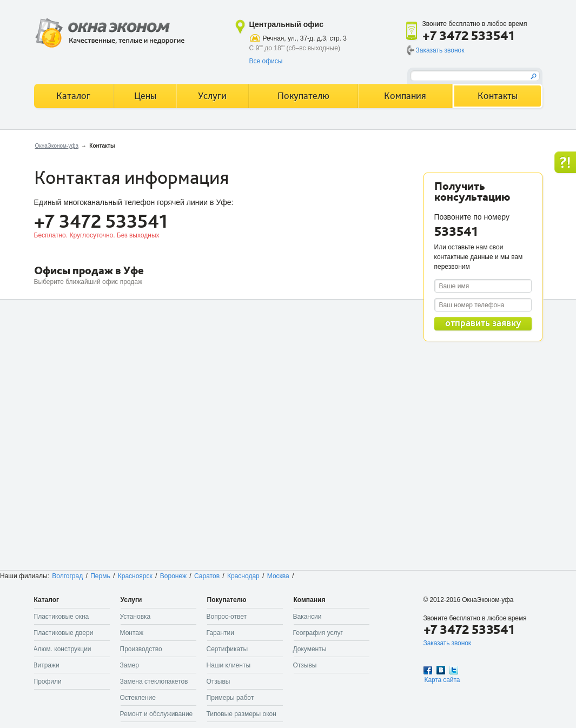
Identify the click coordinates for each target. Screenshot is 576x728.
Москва (278, 576)
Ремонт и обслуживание (157, 714)
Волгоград (67, 576)
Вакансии (307, 617)
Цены (145, 96)
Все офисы (266, 61)
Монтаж (132, 633)
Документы (310, 649)
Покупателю (303, 96)
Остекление (138, 698)
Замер (130, 665)
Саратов (207, 576)
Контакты (498, 96)
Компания (405, 96)
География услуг (318, 633)
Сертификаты (227, 649)
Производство (141, 649)
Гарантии (220, 633)
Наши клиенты (229, 665)
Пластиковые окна (61, 617)
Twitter (454, 670)
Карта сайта (442, 680)
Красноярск (135, 576)
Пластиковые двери (64, 633)
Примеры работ (230, 698)
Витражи (47, 665)
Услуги (212, 96)
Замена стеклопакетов (154, 681)
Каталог (73, 96)
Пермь (100, 576)
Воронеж (173, 576)
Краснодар (243, 576)
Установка (135, 617)
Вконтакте (441, 670)
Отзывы (219, 681)
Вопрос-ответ (227, 617)
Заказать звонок (440, 50)
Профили (48, 681)
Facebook (428, 670)
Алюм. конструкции (62, 649)
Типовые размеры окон (241, 714)
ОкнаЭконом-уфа (57, 146)
